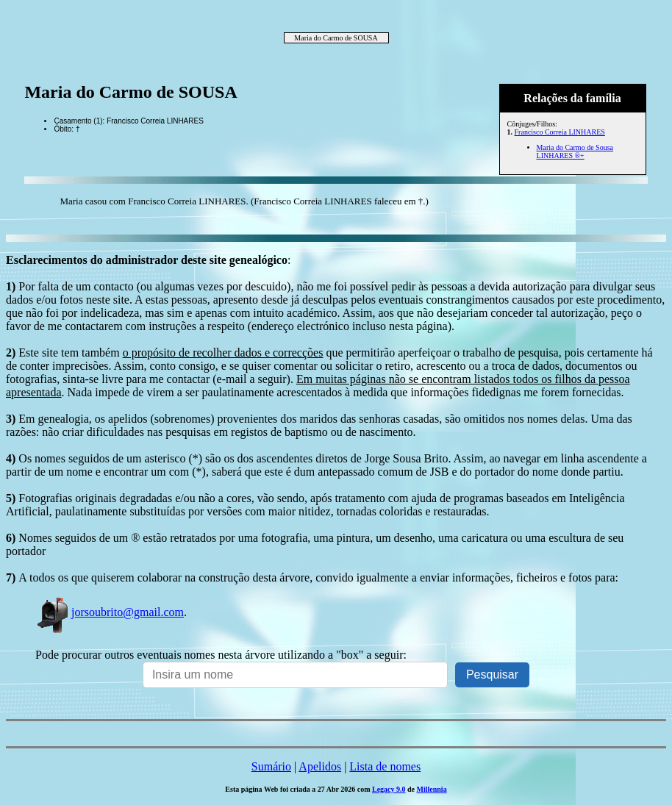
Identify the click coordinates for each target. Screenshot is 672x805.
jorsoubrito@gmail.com (110, 612)
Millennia (432, 789)
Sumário (271, 766)
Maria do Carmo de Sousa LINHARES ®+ (575, 151)
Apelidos (320, 766)
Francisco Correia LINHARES (560, 132)
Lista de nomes (385, 766)
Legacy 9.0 (389, 789)
